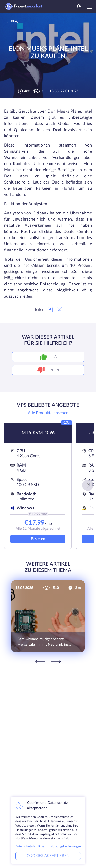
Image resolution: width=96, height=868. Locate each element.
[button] (88, 485)
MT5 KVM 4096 (38, 433)
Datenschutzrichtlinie (30, 846)
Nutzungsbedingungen (66, 846)
